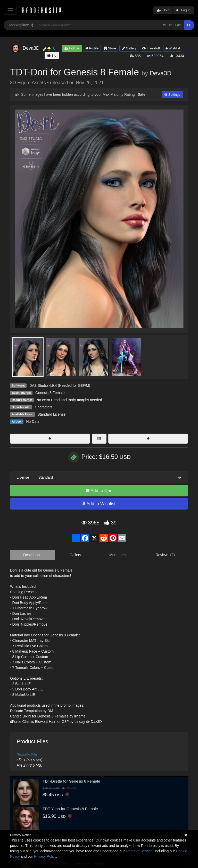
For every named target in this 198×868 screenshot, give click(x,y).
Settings (172, 95)
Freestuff (151, 48)
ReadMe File (27, 755)
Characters (44, 407)
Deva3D (160, 73)
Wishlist (173, 48)
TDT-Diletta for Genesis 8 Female (71, 781)
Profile (92, 48)
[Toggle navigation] (10, 10)
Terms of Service (139, 851)
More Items (118, 555)
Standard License (51, 414)
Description (32, 555)
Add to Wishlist (99, 504)
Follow (72, 48)
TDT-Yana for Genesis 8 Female (70, 809)
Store (110, 48)
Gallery (129, 48)
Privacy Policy (45, 856)
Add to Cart (99, 491)
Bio (52, 55)
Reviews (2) (165, 555)
